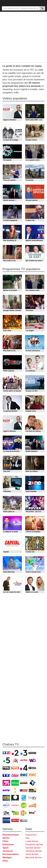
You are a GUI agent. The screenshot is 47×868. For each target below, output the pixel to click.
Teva (15, 783)
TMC (6, 768)
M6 (15, 760)
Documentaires (11, 854)
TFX (15, 768)
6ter (15, 775)
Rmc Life (6, 783)
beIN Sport (32, 798)
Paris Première (24, 783)
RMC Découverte (24, 775)
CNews (24, 790)
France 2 (15, 753)
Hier (28, 838)
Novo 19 (6, 790)
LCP (6, 820)
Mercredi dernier (34, 858)
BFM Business (6, 798)
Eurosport (6, 805)
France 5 (6, 760)
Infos (5, 861)
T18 (32, 783)
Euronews (15, 798)
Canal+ (32, 753)
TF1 (6, 753)
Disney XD (15, 813)
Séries (6, 838)
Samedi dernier (33, 848)
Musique (7, 858)
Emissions (8, 845)
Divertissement (11, 835)
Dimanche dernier (34, 845)
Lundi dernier (32, 841)
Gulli (24, 805)
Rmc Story (32, 775)
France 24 (24, 798)
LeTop (32, 813)
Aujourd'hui (31, 835)
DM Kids (24, 813)
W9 (32, 760)
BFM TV (32, 790)
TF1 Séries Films (6, 775)
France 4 (24, 768)
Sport (5, 848)
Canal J (32, 805)
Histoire (24, 820)
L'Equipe (15, 805)
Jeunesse (8, 851)
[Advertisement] (23, 37)
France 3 (24, 753)
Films (5, 841)
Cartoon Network (6, 813)
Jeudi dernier (32, 854)
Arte (24, 760)
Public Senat (15, 820)
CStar (32, 768)
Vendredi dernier (34, 851)
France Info (15, 790)
